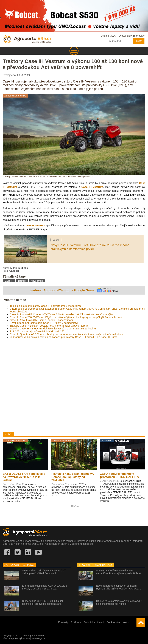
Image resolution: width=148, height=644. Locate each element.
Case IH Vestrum (92, 187)
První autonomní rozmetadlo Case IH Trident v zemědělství (44, 323)
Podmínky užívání (94, 622)
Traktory (22, 281)
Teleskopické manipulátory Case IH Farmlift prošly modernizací (46, 306)
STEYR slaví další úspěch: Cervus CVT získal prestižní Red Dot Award (44, 572)
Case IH (9, 281)
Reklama (76, 622)
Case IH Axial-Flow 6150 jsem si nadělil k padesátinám (41, 320)
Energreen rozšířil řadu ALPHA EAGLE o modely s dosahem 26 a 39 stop (45, 587)
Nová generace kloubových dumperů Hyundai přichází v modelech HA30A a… (119, 587)
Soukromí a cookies (118, 622)
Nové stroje (37, 281)
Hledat (139, 41)
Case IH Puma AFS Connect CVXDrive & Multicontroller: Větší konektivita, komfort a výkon (62, 314)
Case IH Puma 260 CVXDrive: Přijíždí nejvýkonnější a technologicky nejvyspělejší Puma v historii (66, 317)
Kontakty (63, 622)
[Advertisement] (74, 384)
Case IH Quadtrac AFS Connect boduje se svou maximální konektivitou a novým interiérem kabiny (66, 334)
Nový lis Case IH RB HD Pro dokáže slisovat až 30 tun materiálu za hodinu (53, 329)
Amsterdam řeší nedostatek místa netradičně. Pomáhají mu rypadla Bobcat (119, 572)
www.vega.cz (38, 638)
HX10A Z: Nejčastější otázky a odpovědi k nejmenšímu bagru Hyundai (119, 602)
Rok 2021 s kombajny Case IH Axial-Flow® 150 (37, 331)
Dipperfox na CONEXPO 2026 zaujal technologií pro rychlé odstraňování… (43, 602)
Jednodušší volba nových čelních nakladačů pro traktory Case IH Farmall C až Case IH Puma (64, 337)
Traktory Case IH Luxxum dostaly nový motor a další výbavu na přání (49, 326)
